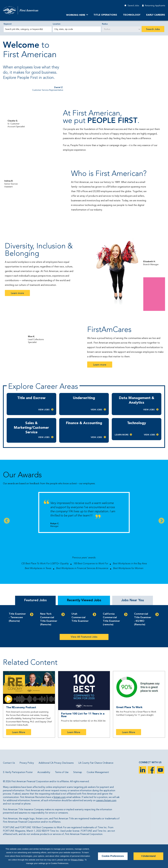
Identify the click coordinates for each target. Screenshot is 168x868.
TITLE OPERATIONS (105, 15)
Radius (105, 24)
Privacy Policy (27, 813)
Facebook (151, 820)
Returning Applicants (155, 6)
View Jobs (44, 460)
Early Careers (156, 15)
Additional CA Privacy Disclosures (56, 813)
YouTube (160, 820)
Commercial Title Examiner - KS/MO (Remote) (143, 670)
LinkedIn (143, 820)
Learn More (122, 485)
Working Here (76, 15)
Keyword (8, 24)
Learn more (17, 332)
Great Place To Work (129, 758)
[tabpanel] (84, 676)
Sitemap (78, 823)
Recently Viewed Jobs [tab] (84, 651)
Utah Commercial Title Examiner (80, 668)
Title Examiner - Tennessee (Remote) (17, 668)
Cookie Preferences (113, 856)
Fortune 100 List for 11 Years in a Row (83, 765)
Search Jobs (153, 29)
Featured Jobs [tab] (35, 651)
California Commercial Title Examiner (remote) (111, 670)
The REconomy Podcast (21, 758)
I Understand (148, 856)
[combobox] (77, 29)
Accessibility (44, 823)
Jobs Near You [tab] (133, 651)
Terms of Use (62, 823)
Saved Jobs (133, 6)
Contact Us (9, 813)
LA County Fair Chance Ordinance (96, 813)
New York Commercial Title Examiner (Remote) (49, 670)
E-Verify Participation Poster (18, 823)
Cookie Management (98, 823)
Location (57, 24)
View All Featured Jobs (84, 687)
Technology (132, 15)
